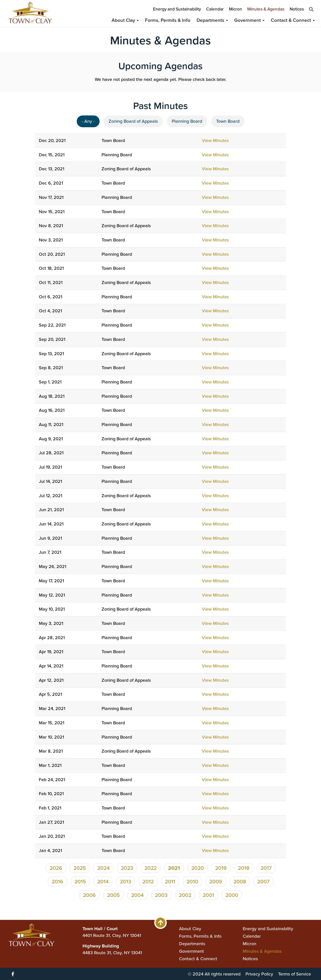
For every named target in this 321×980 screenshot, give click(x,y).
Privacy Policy (259, 974)
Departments (212, 20)
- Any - (88, 121)
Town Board (228, 121)
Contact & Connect (293, 20)
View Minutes (215, 141)
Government (249, 20)
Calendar (215, 9)
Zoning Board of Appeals (133, 121)
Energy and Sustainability (177, 9)
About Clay (125, 20)
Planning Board (187, 121)
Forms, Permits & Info (168, 20)
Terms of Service (295, 974)
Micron (235, 9)
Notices (297, 9)
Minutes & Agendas (266, 9)
